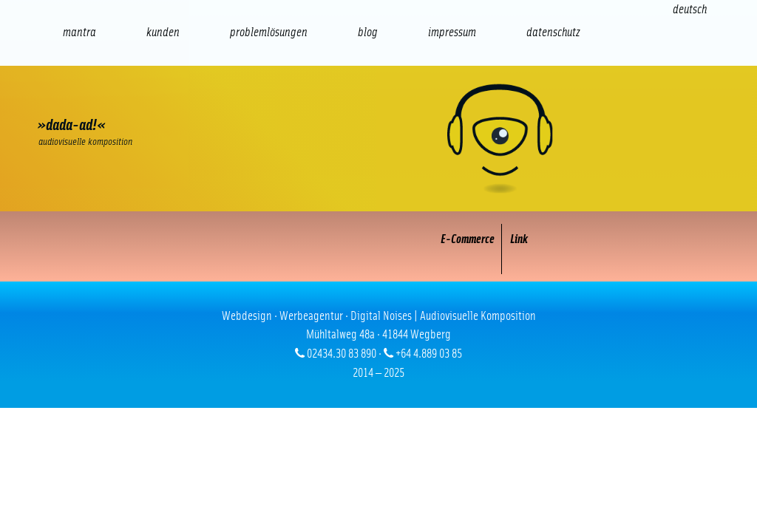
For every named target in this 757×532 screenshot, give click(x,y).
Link (519, 239)
